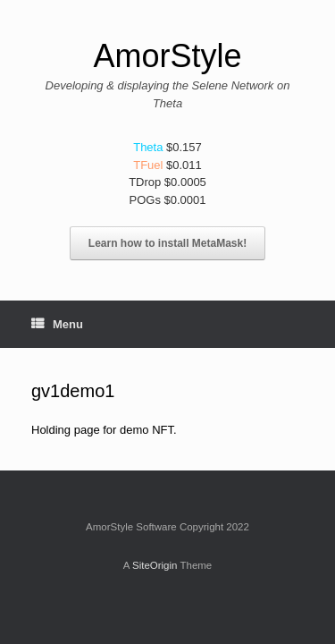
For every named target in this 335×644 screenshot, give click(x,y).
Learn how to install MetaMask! (167, 243)
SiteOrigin (155, 565)
